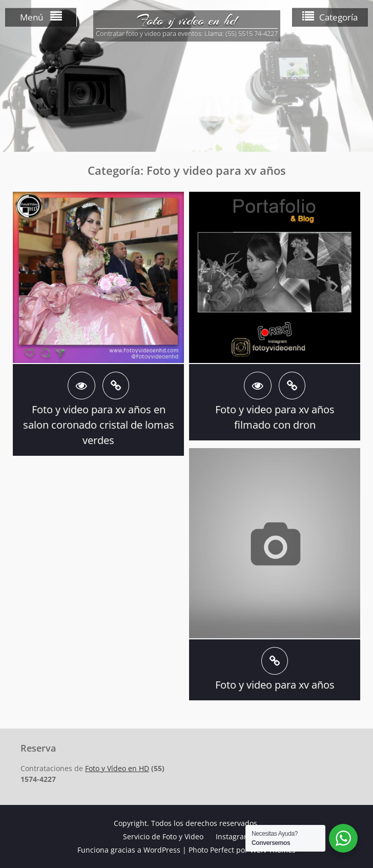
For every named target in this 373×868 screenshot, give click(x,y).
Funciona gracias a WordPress (129, 850)
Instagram (233, 836)
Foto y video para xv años (275, 685)
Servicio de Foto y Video (163, 836)
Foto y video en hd (186, 21)
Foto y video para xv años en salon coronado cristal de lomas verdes (99, 425)
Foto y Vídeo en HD (117, 768)
